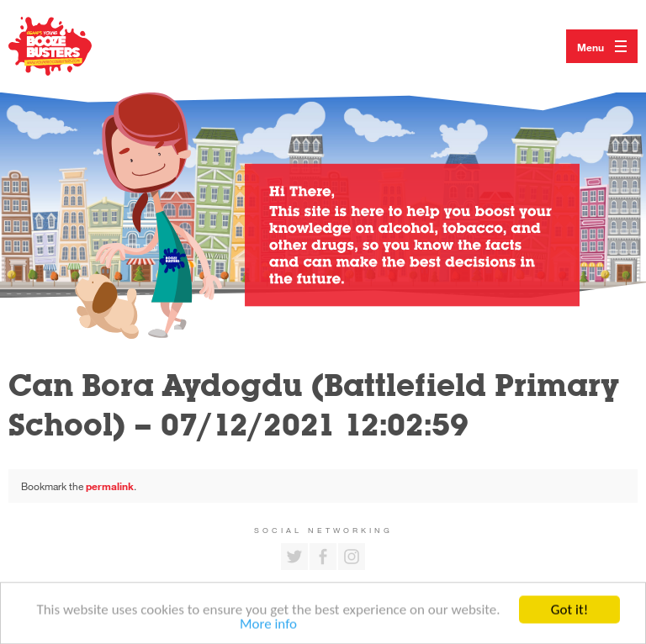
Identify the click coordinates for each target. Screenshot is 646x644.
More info (268, 626)
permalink (110, 486)
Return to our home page (67, 46)
